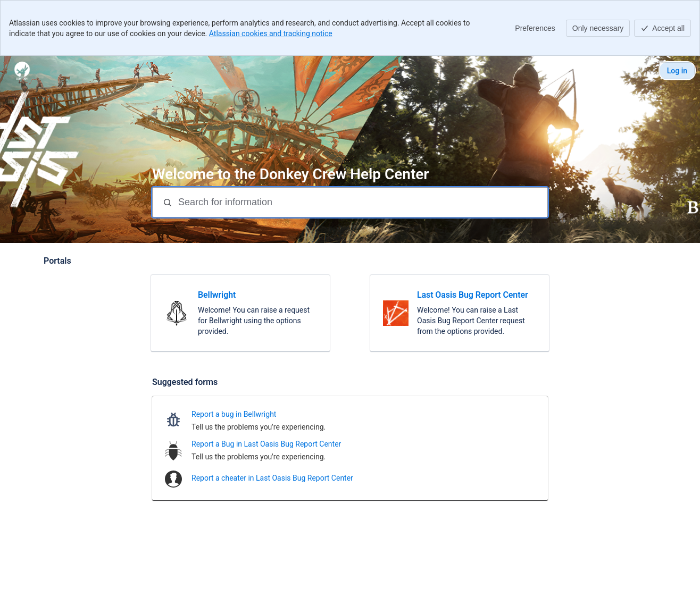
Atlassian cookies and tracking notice (271, 33)
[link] (240, 313)
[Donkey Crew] (22, 71)
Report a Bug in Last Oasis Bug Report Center (266, 444)
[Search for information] (362, 202)
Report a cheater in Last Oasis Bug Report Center (272, 478)
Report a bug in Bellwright (234, 414)
